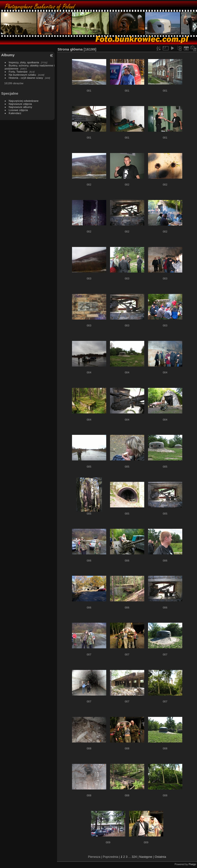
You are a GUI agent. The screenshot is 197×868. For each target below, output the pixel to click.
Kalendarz (15, 113)
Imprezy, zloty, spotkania (24, 62)
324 (134, 857)
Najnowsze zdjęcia (20, 104)
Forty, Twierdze (18, 72)
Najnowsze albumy (21, 107)
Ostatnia (160, 857)
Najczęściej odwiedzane (24, 101)
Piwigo (192, 864)
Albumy (8, 55)
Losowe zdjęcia (18, 110)
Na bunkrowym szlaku (22, 75)
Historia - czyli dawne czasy (26, 78)
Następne (146, 857)
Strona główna (70, 49)
